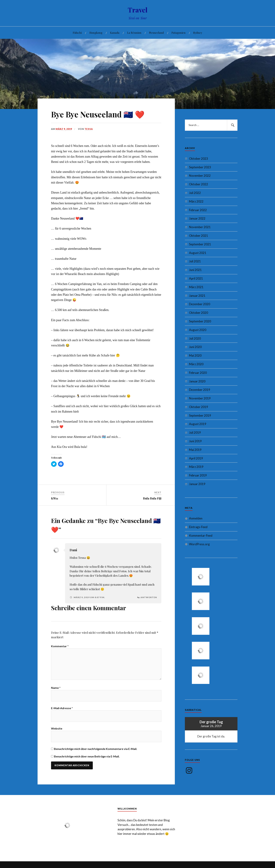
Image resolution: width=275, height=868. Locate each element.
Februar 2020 (198, 373)
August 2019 (198, 424)
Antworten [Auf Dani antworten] (149, 597)
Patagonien (179, 33)
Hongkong (96, 33)
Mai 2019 (195, 450)
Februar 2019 (198, 475)
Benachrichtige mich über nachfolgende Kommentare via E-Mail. (96, 749)
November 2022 (200, 176)
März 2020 (196, 364)
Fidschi (77, 33)
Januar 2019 (197, 484)
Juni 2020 (195, 347)
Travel (138, 10)
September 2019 (200, 415)
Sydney (198, 33)
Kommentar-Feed (201, 536)
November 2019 (200, 398)
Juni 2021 (195, 270)
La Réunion (134, 33)
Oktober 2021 (199, 236)
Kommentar (60, 646)
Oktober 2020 (199, 313)
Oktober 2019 (199, 407)
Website (57, 728)
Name (56, 688)
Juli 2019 (195, 433)
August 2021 (198, 253)
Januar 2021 (197, 296)
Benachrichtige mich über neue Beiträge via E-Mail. (87, 756)
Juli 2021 (195, 261)
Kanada (115, 33)
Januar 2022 (197, 218)
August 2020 (198, 330)
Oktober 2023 (199, 159)
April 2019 (196, 458)
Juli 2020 (195, 338)
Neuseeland (156, 33)
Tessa (89, 129)
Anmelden (196, 518)
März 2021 (196, 287)
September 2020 (200, 321)
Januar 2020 (197, 381)
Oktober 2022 (199, 184)
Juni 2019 (195, 441)
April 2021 (196, 278)
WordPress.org (199, 544)
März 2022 (196, 201)
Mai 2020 (195, 355)
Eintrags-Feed (198, 527)
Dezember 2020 (200, 304)
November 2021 (200, 227)
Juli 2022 (195, 193)
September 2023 (200, 167)
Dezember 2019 (200, 390)
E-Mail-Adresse (62, 708)
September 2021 (200, 244)
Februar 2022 (198, 210)
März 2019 (196, 467)
